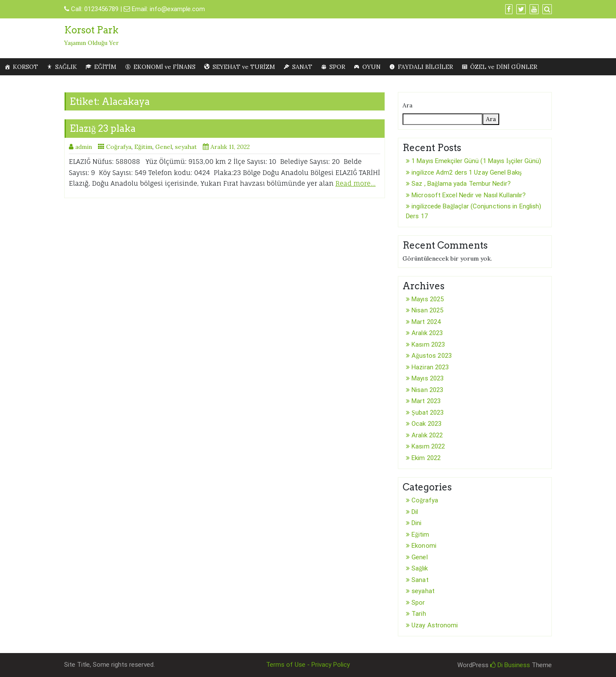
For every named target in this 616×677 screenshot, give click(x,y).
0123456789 (101, 9)
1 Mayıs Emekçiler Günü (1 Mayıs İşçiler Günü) (476, 161)
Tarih (419, 614)
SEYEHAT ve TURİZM (244, 67)
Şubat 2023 (428, 413)
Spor (418, 603)
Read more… (355, 183)
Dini (416, 523)
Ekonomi (424, 546)
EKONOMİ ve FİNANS (164, 67)
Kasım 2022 (428, 446)
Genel (164, 147)
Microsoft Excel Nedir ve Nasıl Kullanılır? (469, 195)
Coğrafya (119, 147)
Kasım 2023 (428, 344)
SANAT (302, 67)
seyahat (186, 147)
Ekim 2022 (426, 458)
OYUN (372, 67)
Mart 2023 (426, 401)
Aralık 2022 (427, 435)
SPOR (337, 67)
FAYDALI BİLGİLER (425, 67)
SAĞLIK (66, 67)
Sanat (420, 580)
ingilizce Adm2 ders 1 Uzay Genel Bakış (467, 172)
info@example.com (177, 9)
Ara (407, 105)
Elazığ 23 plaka (103, 128)
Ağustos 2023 (432, 356)
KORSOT (25, 67)
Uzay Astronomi (435, 625)
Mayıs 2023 (428, 378)
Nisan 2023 (427, 390)
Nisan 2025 (427, 310)
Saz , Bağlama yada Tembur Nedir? (461, 184)
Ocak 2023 (426, 424)
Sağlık (420, 568)
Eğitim (143, 147)
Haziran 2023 (430, 367)
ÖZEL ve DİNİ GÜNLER (504, 67)
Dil (415, 512)
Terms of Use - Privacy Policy (308, 665)
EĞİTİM (105, 67)
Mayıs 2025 (428, 299)
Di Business (510, 665)
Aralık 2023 (427, 333)
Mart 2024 (426, 322)
